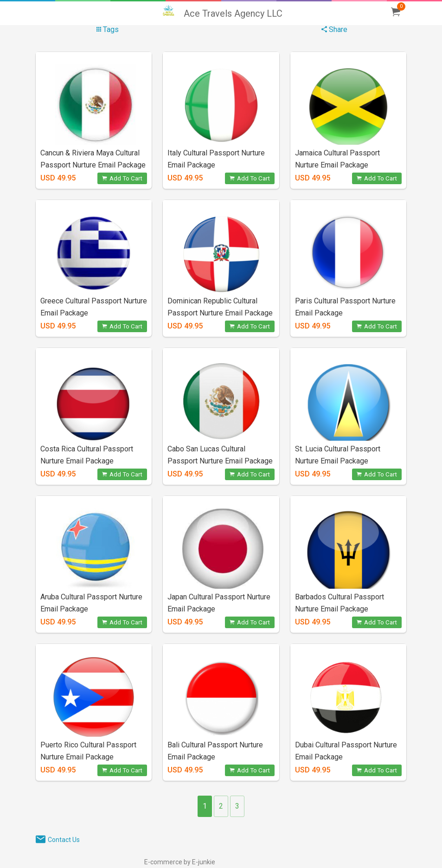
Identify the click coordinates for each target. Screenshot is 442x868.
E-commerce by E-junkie (180, 862)
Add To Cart (122, 178)
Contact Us (64, 840)
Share (334, 29)
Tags (108, 29)
